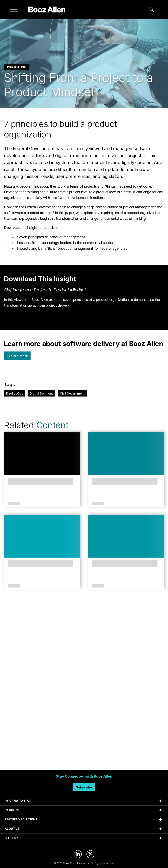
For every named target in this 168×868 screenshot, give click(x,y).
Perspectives (98, 504)
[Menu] (13, 9)
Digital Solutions (41, 393)
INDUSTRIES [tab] (14, 810)
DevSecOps (15, 393)
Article (98, 586)
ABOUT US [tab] (12, 829)
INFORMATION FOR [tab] (18, 801)
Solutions (14, 504)
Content (52, 425)
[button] (151, 9)
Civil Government (72, 393)
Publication (17, 67)
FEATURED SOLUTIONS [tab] (21, 819)
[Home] (47, 9)
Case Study (13, 586)
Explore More (17, 356)
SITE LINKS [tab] (13, 838)
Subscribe (84, 787)
